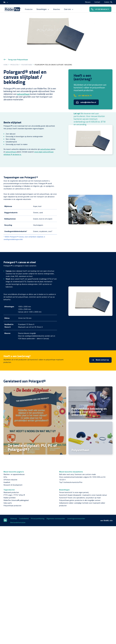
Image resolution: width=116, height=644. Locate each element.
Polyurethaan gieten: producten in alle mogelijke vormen (80, 496)
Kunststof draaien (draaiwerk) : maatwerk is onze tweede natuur (83, 490)
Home (6, 60)
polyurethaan (23, 89)
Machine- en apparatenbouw (14, 470)
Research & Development (13, 480)
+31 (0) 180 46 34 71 (100, 9)
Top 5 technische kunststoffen (71, 478)
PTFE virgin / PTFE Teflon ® (14, 490)
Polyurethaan (27, 60)
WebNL (106, 516)
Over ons (70, 9)
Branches (58, 9)
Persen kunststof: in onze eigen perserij (74, 488)
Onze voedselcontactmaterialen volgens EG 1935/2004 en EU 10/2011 (82, 474)
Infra (5, 472)
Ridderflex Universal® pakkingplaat (16, 496)
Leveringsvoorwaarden (76, 514)
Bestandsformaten (18, 518)
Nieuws (87, 2)
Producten (30, 9)
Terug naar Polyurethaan (16, 55)
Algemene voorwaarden (56, 514)
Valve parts (8, 498)
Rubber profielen (10, 493)
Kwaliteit (7, 478)
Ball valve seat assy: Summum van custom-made (77, 470)
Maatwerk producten (11, 488)
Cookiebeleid (24, 514)
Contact (97, 2)
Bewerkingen (44, 9)
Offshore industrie (10, 475)
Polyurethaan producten (12, 501)
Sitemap (14, 514)
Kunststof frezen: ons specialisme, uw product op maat (80, 493)
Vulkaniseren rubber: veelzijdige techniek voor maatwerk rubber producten (82, 500)
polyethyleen (45, 145)
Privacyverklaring (38, 514)
